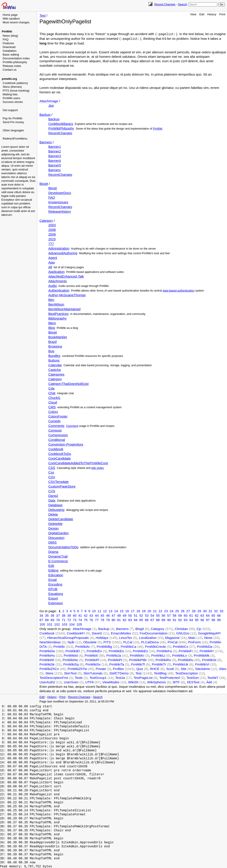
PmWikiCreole (156, 646)
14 (116, 611)
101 (50, 624)
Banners (46, 142)
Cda (51, 388)
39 (69, 615)
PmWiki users (11, 98)
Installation (10, 51)
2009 (52, 234)
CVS (52, 491)
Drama (53, 551)
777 (51, 243)
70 (58, 619)
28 (194, 611)
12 (105, 611)
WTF (176, 682)
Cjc (199, 628)
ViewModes (111, 682)
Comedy (55, 421)
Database (55, 505)
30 (205, 611)
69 (52, 619)
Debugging (56, 509)
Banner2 (55, 151)
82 (124, 619)
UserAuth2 (47, 682)
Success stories (13, 102)
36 (52, 615)
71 (64, 619)
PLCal (128, 642)
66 (219, 615)
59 (180, 615)
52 (141, 615)
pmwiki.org (9, 79)
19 (144, 611)
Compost (55, 430)
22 (160, 611)
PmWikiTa (117, 664)
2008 (52, 229)
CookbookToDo (60, 453)
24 (171, 611)
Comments (56, 425)
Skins (50, 673)
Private (101, 668)
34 (41, 615)
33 (222, 611)
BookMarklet (58, 337)
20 (149, 611)
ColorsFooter (58, 416)
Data (52, 500)
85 (141, 619)
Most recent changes (16, 22)
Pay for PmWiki (13, 118)
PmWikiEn (94, 651)
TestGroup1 (98, 677)
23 (166, 611)
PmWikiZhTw (77, 668)
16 (127, 611)
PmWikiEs (140, 651)
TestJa (120, 677)
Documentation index (16, 58)
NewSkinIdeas (50, 642)
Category (46, 220)
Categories (56, 374)
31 (210, 611)
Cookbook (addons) (15, 83)
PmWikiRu (186, 659)
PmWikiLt (158, 655)
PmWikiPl (92, 659)
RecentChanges (60, 133)
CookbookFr (76, 633)
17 (133, 611)
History (212, 14)
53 (147, 615)
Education (56, 575)
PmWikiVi (202, 664)
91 (175, 619)
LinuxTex (126, 637)
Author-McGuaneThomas (67, 295)
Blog (52, 327)
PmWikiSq (71, 664)
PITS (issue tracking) (16, 91)
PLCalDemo (150, 642)
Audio (53, 285)
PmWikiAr (82, 646)
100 (42, 624)
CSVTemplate (59, 481)
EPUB (53, 589)
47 (113, 615)
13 (111, 611)
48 (119, 615)
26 (183, 611)
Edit (202, 14)
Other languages (13, 130)
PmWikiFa (164, 651)
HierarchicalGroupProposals (68, 637)
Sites (223, 668)
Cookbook (56, 449)
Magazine (172, 637)
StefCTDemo (119, 673)
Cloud (53, 402)
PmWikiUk (181, 664)
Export (53, 598)
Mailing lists (10, 94)
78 (102, 619)
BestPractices (59, 313)
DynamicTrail (58, 556)
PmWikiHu (47, 655)
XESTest (193, 682)
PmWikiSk (47, 664)
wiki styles (98, 468)
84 (136, 619)
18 (138, 611)
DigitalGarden (59, 533)
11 (99, 611)
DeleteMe (55, 523)
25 (177, 611)
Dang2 (53, 495)
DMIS (53, 542)
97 (208, 619)
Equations (56, 593)
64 (208, 615)
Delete (53, 514)
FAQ (6, 39)
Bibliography (58, 318)
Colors (53, 411)
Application (56, 271)
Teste (79, 677)
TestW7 (213, 677)
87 (152, 619)
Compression (58, 435)
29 (199, 611)
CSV (52, 477)
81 (119, 619)
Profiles (118, 668)
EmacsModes (121, 633)
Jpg (51, 105)
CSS (52, 467)
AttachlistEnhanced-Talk (66, 276)
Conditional (57, 439)
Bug (51, 351)
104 (72, 624)
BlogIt (44, 183)
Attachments (58, 281)
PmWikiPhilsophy (61, 128)
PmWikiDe (47, 651)
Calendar (55, 365)
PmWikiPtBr (138, 659)
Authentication (59, 290)
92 (180, 619)
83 (130, 619)
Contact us (10, 70)
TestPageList (143, 677)
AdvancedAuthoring (63, 253)
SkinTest (70, 673)
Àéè (209, 682)
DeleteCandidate (61, 519)
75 (86, 619)
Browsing (55, 346)
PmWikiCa (129, 646)
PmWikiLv (180, 655)
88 (158, 619)
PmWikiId (71, 655)
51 (136, 615)
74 (80, 619)
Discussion (56, 537)
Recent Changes (165, 4)
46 (108, 615)
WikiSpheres (157, 682)
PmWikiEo (116, 651)
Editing (53, 570)
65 (213, 615)
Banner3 (55, 155)
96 (202, 619)
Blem (52, 323)
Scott (170, 668)
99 (219, 619)
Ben (51, 299)
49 (124, 615)
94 (191, 619)
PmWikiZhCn (49, 668)
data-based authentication (179, 290)
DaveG (97, 633)
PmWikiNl (47, 659)
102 (57, 624)
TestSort (193, 677)
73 (75, 619)
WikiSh (133, 682)
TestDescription (187, 673)
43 (91, 615)
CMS (52, 407)
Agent (53, 257)
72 (69, 619)
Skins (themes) (12, 87)
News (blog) (10, 36)
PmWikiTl (138, 664)
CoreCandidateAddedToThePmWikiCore (78, 463)
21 (155, 611)
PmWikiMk (202, 655)
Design (54, 528)
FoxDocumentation (154, 633)
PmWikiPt (115, 659)
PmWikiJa (114, 655)
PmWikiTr (159, 664)
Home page (10, 15)
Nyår (71, 642)
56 (163, 615)
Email (53, 579)
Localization (148, 637)
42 (86, 615)
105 (79, 624)
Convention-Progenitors (66, 444)
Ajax (52, 262)
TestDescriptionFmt (54, 677)
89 (163, 619)
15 (122, 611)
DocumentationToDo (63, 547)
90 (169, 619)
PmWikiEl (73, 651)
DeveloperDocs (60, 192)
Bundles (54, 355)
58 (175, 615)
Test (43, 15)
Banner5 (55, 165)
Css (51, 472)
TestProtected (170, 677)
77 (97, 619)
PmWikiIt (91, 655)
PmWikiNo (70, 659)
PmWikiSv (93, 664)
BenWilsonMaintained (64, 309)
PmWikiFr (207, 651)
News (208, 637)
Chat (52, 393)
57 (169, 615)
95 (197, 619)
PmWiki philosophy (15, 62)
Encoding (55, 584)
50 (130, 615)
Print (222, 14)
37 (58, 615)
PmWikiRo (163, 659)
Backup (45, 114)
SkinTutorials (93, 673)
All (50, 267)
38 (64, 615)
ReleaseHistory (60, 211)
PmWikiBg (104, 646)
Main (192, 637)
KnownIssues (58, 202)
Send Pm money (13, 122)
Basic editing (11, 55)
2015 (52, 239)
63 (202, 615)
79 (108, 619)
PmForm (194, 642)
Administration (59, 248)
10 (94, 611)
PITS (107, 642)
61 (191, 615)
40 (75, 615)
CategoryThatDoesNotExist (68, 383)
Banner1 (55, 146)
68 (47, 619)
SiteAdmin (203, 668)
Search (182, 4)
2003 (52, 225)
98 (213, 619)
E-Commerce (58, 561)
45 (102, 615)
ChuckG (54, 397)
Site (184, 668)
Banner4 (55, 160)
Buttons (54, 360)
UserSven (71, 682)
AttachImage (49, 101)
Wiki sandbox (11, 19)
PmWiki (7, 31)
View (193, 14)
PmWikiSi (209, 659)
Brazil (53, 341)
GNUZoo (183, 633)
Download (9, 47)
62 (197, 615)
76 (91, 619)
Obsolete (90, 642)
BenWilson (56, 304)
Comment (72, 426)
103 (64, 624)
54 (152, 615)
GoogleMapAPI (209, 633)
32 (216, 611)
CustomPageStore (62, 486)
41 (80, 615)
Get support (10, 110)
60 (186, 615)
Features (8, 43)
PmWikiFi (186, 651)
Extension (56, 603)
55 (158, 615)
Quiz (140, 668)
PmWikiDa (205, 646)
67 (41, 619)
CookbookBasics (61, 123)
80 (113, 619)
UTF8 (90, 682)
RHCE (155, 668)
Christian (181, 628)
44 (97, 615)
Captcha (55, 369)
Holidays (102, 637)
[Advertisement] (19, 163)
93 (186, 619)
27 (188, 611)
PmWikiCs (181, 646)
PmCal (173, 642)
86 (147, 619)
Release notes (12, 66)
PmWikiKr (137, 655)
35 (47, 615)
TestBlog (160, 673)
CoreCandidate (60, 458)
